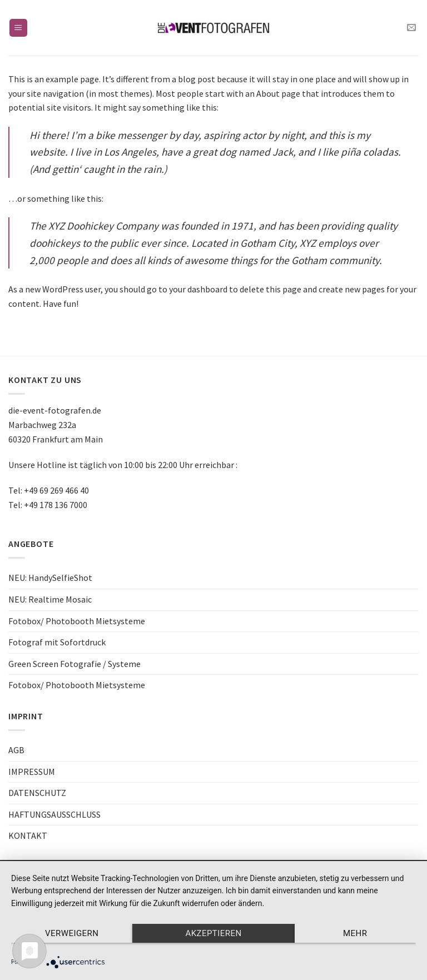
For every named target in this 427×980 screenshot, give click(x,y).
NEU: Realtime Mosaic (50, 599)
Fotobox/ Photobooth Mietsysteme (77, 621)
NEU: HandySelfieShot (50, 578)
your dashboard (198, 289)
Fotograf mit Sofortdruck (57, 642)
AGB (16, 750)
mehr (355, 933)
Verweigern (72, 933)
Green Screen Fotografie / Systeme (75, 664)
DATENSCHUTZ (37, 793)
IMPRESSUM (32, 772)
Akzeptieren (213, 933)
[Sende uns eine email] (411, 28)
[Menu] (19, 28)
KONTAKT (28, 835)
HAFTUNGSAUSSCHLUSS (54, 814)
